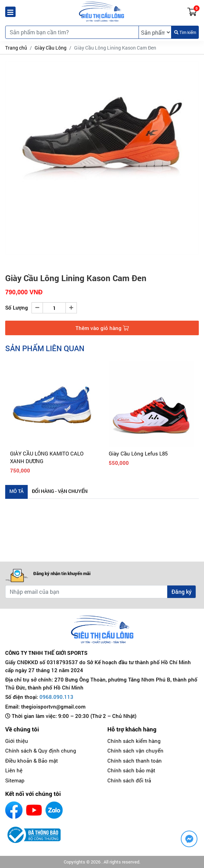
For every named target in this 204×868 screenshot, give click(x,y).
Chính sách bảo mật (131, 770)
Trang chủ (16, 48)
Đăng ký (181, 592)
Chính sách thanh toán (135, 761)
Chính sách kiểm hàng (134, 741)
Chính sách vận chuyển (135, 750)
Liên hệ (14, 770)
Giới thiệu (17, 741)
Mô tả (16, 491)
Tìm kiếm (185, 32)
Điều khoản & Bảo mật (32, 761)
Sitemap (15, 780)
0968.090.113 (56, 697)
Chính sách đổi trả (129, 780)
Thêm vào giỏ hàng (102, 328)
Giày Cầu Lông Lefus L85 (138, 453)
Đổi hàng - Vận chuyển (60, 491)
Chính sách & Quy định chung (41, 750)
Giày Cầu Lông (51, 48)
